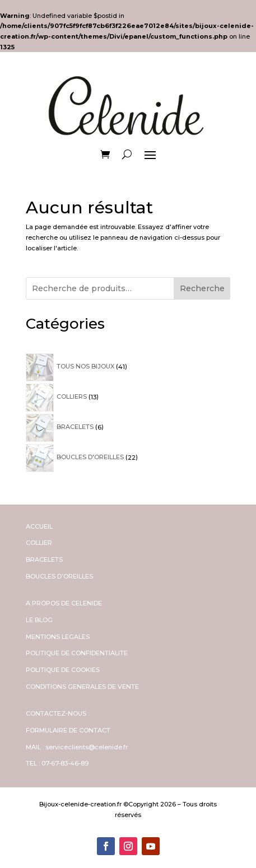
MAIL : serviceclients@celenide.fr (77, 747)
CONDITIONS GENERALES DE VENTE (82, 687)
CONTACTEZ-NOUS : (57, 713)
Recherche (202, 288)
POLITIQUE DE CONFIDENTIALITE (77, 653)
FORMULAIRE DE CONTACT (68, 730)
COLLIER (39, 543)
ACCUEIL (39, 526)
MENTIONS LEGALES (58, 637)
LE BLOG (39, 620)
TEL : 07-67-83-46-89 (57, 763)
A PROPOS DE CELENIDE (64, 603)
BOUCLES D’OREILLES (59, 576)
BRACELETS (44, 559)
